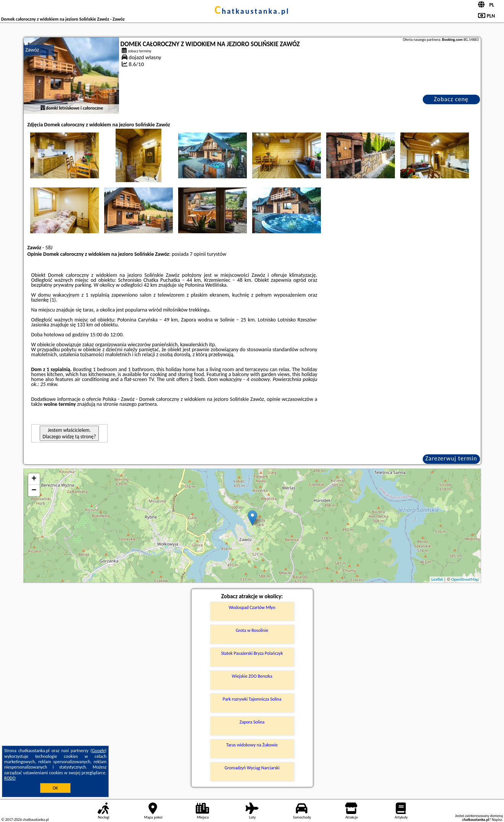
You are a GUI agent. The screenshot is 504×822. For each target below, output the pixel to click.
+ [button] (34, 479)
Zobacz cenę (451, 99)
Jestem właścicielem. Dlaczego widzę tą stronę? (69, 433)
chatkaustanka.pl (252, 11)
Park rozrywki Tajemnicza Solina (252, 699)
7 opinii (198, 254)
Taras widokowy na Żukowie (252, 745)
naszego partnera (138, 404)
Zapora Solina (252, 722)
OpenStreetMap (465, 579)
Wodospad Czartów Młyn (252, 607)
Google (99, 751)
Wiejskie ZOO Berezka (252, 676)
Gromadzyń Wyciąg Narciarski (252, 768)
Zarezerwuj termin (451, 458)
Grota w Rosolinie (252, 630)
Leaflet (437, 579)
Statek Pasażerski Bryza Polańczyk (252, 653)
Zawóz (32, 50)
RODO (10, 778)
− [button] (34, 491)
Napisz (497, 820)
